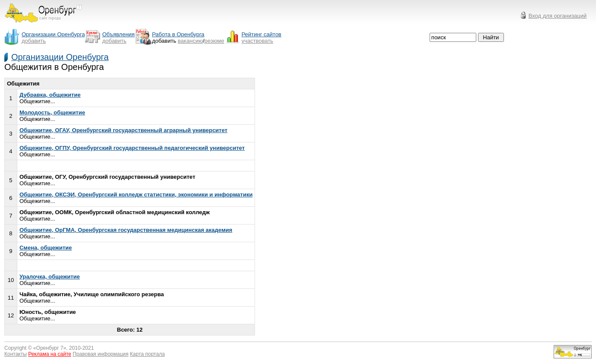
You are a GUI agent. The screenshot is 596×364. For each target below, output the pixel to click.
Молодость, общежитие (52, 112)
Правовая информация (100, 354)
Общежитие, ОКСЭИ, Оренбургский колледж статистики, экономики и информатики (136, 195)
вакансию (190, 41)
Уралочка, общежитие (50, 277)
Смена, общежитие (46, 248)
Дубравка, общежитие (50, 95)
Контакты (16, 354)
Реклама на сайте (50, 354)
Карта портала (148, 354)
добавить (34, 41)
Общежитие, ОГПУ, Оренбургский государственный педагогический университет (132, 148)
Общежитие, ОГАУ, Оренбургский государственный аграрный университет (123, 130)
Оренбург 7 (50, 348)
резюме (214, 41)
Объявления (118, 34)
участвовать (257, 41)
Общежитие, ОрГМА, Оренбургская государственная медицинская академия (126, 230)
